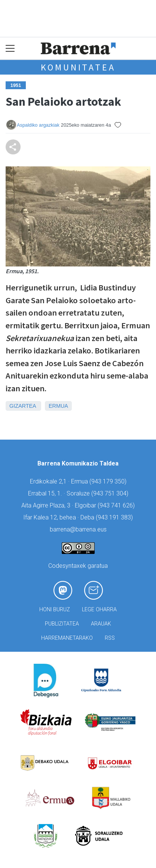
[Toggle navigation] (10, 49)
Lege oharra (99, 610)
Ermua (58, 406)
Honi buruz (55, 610)
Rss (110, 638)
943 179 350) (109, 481)
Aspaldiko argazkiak (38, 125)
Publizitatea (62, 624)
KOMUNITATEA (78, 67)
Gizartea (23, 406)
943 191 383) (115, 517)
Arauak (101, 624)
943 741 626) (117, 505)
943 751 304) (111, 493)
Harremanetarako (67, 638)
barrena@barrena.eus (78, 529)
